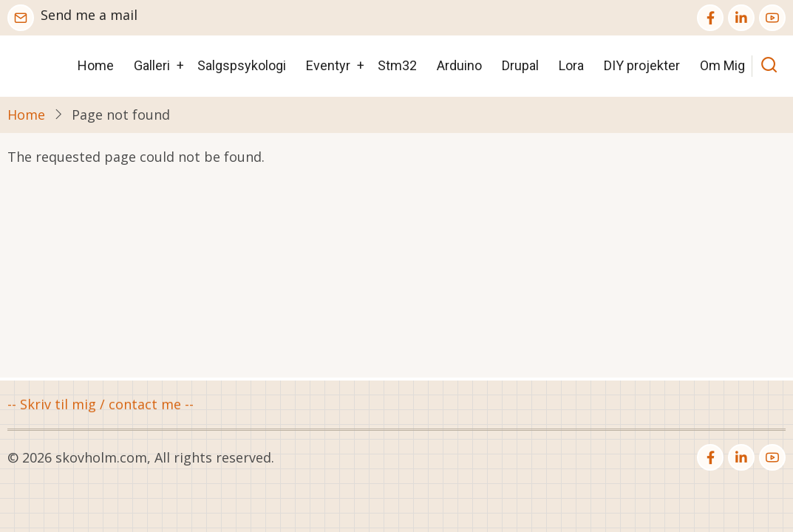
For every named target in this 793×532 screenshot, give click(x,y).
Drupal (520, 65)
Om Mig (722, 65)
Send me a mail (89, 15)
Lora (571, 65)
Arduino (459, 65)
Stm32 (397, 65)
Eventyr (328, 65)
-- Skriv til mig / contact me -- (101, 405)
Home (96, 65)
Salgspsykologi (242, 65)
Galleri (152, 65)
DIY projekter (642, 65)
